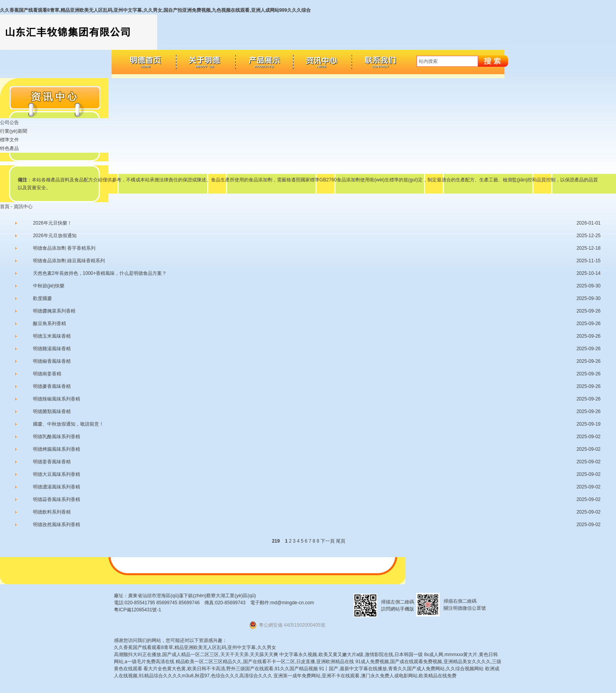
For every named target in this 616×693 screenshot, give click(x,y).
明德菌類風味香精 (52, 411)
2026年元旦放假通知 (55, 236)
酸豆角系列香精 (49, 324)
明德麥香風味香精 (52, 386)
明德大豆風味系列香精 (57, 474)
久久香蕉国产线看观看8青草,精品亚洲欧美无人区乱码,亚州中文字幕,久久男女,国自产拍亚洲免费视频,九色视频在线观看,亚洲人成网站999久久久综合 (155, 10)
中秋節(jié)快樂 (49, 286)
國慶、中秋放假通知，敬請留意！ (68, 424)
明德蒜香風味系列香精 (57, 499)
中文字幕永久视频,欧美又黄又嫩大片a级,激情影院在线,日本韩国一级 (351, 655)
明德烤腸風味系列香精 (57, 449)
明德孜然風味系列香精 (57, 525)
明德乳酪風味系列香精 (57, 437)
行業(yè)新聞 (14, 131)
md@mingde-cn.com (292, 603)
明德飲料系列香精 (52, 512)
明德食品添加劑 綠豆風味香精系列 (69, 261)
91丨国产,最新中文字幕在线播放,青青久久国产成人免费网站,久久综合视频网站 (401, 669)
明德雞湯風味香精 (52, 349)
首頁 (5, 207)
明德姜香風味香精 (52, 462)
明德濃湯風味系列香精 (57, 487)
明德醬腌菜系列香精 (54, 311)
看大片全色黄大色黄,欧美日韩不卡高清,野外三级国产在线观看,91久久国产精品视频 (230, 669)
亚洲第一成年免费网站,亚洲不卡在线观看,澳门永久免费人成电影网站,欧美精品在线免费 (365, 676)
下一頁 (328, 541)
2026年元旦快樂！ (52, 223)
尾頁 (341, 541)
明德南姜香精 (47, 374)
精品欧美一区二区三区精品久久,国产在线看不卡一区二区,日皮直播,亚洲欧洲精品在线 (265, 662)
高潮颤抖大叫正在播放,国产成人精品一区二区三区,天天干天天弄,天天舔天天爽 (196, 655)
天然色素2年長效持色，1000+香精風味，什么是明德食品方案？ (100, 273)
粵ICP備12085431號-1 (137, 610)
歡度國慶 (42, 298)
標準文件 (9, 140)
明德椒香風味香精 (52, 361)
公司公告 (9, 123)
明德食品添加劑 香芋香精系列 (64, 248)
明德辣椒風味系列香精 (57, 399)
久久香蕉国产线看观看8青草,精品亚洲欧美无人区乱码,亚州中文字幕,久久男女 (195, 647)
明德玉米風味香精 (52, 336)
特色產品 (9, 148)
